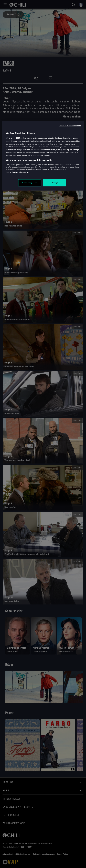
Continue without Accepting (70, 125)
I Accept (55, 183)
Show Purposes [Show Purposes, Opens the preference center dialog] (30, 183)
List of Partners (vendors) (17, 172)
